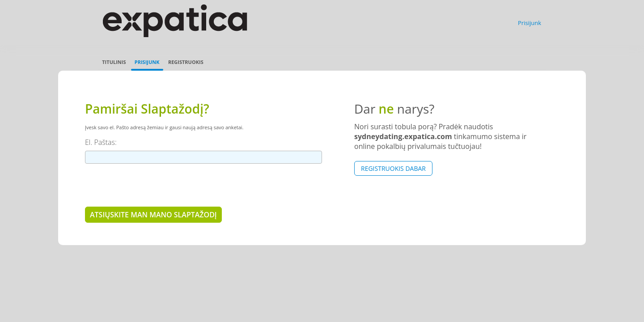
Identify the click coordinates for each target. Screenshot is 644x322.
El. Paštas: (101, 142)
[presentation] (153, 185)
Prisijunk (530, 23)
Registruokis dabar (393, 168)
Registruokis (186, 62)
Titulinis (114, 62)
